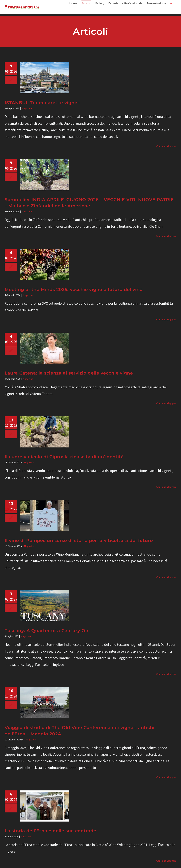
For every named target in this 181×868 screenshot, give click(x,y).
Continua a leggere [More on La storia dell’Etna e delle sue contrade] (166, 861)
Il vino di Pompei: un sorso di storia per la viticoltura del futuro (79, 540)
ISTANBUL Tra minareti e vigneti (43, 103)
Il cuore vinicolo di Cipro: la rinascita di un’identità (64, 457)
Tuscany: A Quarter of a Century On (47, 631)
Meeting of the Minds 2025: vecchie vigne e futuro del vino (74, 289)
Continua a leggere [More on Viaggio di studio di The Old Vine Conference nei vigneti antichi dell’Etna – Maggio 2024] (166, 777)
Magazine (27, 108)
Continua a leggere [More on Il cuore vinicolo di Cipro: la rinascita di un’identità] (166, 487)
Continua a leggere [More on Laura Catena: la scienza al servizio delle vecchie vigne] (166, 403)
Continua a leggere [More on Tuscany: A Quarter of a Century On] (166, 674)
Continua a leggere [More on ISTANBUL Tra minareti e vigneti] (166, 146)
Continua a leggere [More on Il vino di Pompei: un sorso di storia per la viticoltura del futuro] (166, 577)
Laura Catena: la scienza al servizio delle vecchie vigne (69, 373)
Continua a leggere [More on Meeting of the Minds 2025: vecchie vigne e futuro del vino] (166, 319)
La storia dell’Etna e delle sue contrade (50, 831)
